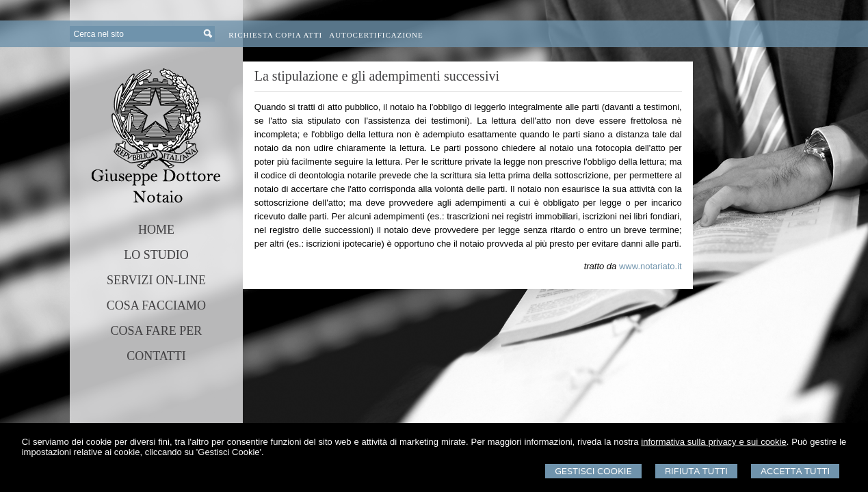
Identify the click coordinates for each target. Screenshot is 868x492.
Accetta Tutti (795, 471)
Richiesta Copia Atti (275, 35)
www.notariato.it (650, 266)
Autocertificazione (376, 35)
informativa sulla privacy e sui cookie (713, 442)
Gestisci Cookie (593, 471)
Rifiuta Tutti (696, 471)
